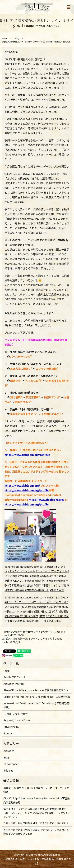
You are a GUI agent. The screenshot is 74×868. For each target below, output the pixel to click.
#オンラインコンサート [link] (18, 602)
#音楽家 (20, 590)
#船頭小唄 (41, 581)
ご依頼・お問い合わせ (16, 714)
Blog (17, 38)
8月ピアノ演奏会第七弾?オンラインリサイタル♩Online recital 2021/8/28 (35, 634)
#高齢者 (44, 576)
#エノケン (19, 581)
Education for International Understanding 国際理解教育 (37, 697)
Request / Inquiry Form (17, 720)
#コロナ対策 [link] (54, 607)
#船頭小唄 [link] (38, 611)
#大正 (50, 581)
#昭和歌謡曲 (15, 585)
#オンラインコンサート (21, 571)
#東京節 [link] (27, 611)
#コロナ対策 (57, 576)
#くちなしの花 (57, 585)
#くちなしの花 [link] (54, 616)
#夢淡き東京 (57, 590)
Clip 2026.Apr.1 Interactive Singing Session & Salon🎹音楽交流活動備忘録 (37, 800)
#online (9, 567)
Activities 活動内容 (14, 684)
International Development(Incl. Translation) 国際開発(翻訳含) (36, 705)
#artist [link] (49, 597)
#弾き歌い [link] (21, 607)
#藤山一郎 (43, 590)
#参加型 (35, 576)
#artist (49, 567)
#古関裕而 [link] (28, 621)
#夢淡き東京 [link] (54, 621)
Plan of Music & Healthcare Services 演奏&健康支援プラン (36, 690)
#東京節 (30, 581)
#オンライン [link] (61, 597)
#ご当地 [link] (24, 616)
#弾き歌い (24, 576)
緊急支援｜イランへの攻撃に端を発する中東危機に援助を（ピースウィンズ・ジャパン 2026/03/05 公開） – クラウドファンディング (37, 813)
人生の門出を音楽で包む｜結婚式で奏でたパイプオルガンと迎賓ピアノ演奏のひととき (36, 832)
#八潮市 (37, 585)
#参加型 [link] (32, 607)
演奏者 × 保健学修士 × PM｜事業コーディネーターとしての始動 (36, 790)
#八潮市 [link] (34, 616)
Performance (11, 764)
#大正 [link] (48, 611)
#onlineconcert (24, 567)
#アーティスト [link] (55, 602)
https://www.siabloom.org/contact (27, 455)
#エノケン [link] (16, 611)
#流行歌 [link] (63, 611)
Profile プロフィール (15, 677)
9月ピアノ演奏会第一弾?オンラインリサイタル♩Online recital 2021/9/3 (32, 640)
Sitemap (8, 733)
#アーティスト (59, 571)
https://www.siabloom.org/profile (27, 490)
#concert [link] (39, 597)
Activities (9, 751)
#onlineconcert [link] (24, 597)
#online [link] (9, 597)
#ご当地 (27, 585)
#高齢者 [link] (42, 607)
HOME (5, 38)
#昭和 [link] (55, 611)
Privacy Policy (11, 727)
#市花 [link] (42, 616)
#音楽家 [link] (17, 621)
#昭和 (57, 581)
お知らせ (8, 770)
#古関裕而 (31, 590)
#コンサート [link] (40, 602)
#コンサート (43, 571)
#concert (39, 567)
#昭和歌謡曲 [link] (12, 616)
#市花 (45, 585)
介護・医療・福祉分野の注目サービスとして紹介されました (36, 823)
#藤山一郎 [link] (41, 621)
